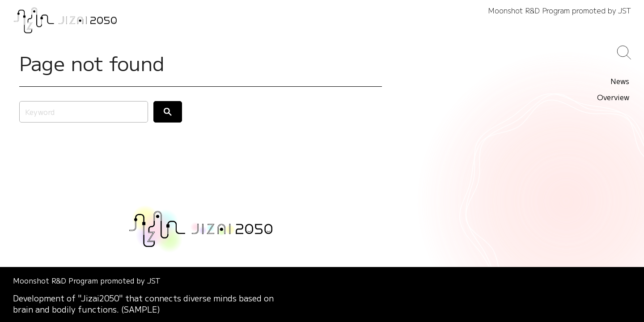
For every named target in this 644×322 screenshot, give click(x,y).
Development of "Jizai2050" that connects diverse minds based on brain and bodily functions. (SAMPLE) (143, 304)
